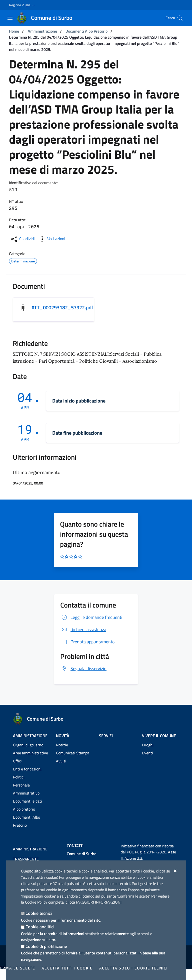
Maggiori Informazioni (99, 902)
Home (14, 31)
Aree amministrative (30, 753)
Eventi (147, 753)
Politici (19, 777)
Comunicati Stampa (73, 753)
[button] (22, 5)
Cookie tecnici (39, 913)
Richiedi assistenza (83, 629)
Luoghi (148, 745)
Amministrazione (42, 31)
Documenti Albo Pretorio (86, 31)
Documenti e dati (27, 801)
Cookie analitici (40, 927)
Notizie (62, 745)
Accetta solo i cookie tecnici (133, 968)
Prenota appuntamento (87, 642)
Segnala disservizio (83, 669)
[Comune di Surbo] (48, 18)
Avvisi (61, 761)
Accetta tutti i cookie (67, 968)
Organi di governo (28, 745)
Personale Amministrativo (26, 789)
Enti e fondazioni (27, 769)
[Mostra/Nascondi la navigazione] (10, 18)
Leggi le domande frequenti (91, 617)
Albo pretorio (24, 809)
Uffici (17, 761)
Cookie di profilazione (46, 946)
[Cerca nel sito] (180, 18)
